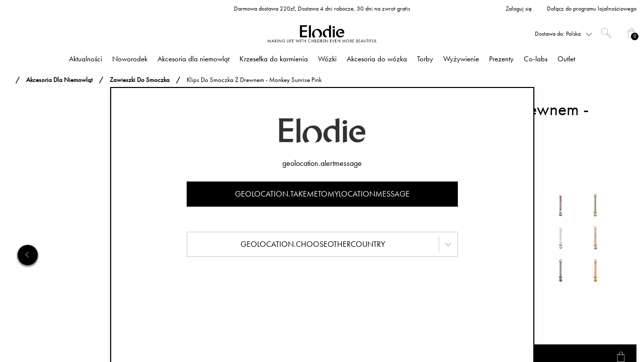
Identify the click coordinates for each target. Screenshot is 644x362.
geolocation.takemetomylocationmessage (322, 194)
